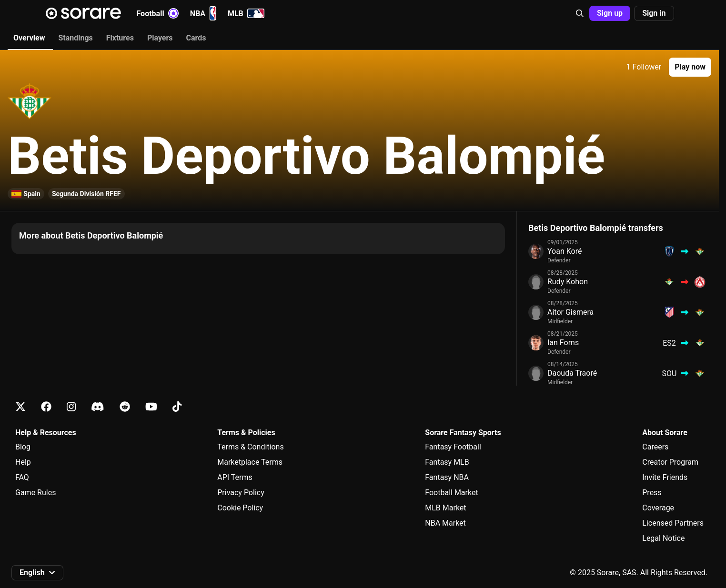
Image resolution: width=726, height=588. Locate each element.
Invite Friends (665, 477)
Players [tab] (160, 38)
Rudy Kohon (568, 282)
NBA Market (445, 523)
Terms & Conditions (251, 447)
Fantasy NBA (447, 477)
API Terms (235, 477)
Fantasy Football (453, 447)
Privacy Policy (241, 493)
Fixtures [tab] (120, 38)
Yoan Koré (565, 251)
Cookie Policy (240, 508)
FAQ (22, 477)
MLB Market (445, 508)
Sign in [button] (654, 13)
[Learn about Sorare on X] (20, 407)
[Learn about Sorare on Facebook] (46, 407)
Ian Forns (563, 343)
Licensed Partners (673, 523)
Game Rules (35, 493)
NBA (203, 13)
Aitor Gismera (570, 312)
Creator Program (670, 462)
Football (158, 13)
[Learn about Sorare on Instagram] (71, 407)
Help (23, 462)
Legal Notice (663, 538)
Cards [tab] (196, 38)
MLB (246, 13)
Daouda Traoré (572, 373)
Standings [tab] (75, 38)
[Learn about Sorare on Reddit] (125, 407)
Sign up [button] (610, 13)
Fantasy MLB (447, 462)
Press (652, 493)
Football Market (451, 493)
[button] (580, 13)
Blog (23, 447)
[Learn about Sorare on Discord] (98, 407)
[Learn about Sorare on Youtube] (151, 407)
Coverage (658, 508)
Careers (655, 447)
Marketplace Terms (250, 462)
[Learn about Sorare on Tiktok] (177, 407)
